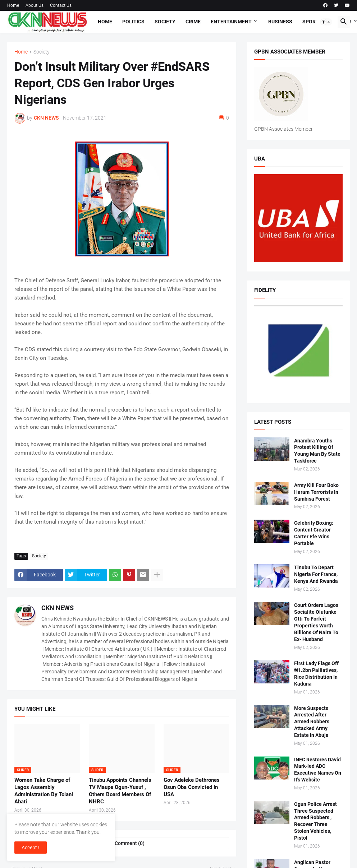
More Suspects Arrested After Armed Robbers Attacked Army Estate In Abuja (312, 722)
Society (165, 22)
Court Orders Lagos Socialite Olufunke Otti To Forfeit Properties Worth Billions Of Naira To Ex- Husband (316, 622)
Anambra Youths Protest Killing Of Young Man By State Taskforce (317, 451)
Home (13, 5)
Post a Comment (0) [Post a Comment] (122, 843)
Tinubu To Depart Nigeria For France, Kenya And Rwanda (316, 574)
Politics (133, 22)
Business (280, 22)
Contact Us (61, 5)
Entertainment (231, 22)
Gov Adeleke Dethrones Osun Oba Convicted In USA (192, 787)
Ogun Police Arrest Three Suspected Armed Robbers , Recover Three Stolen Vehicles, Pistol (315, 821)
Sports (312, 22)
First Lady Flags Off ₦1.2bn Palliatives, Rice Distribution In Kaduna (316, 674)
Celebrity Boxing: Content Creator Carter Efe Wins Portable (314, 533)
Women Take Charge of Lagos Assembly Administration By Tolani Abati (44, 791)
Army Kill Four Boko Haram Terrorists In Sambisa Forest (316, 492)
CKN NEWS (58, 608)
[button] (326, 22)
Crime (193, 22)
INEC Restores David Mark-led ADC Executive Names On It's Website (318, 770)
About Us (35, 5)
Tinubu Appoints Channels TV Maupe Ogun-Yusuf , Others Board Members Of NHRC (120, 791)
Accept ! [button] (31, 848)
